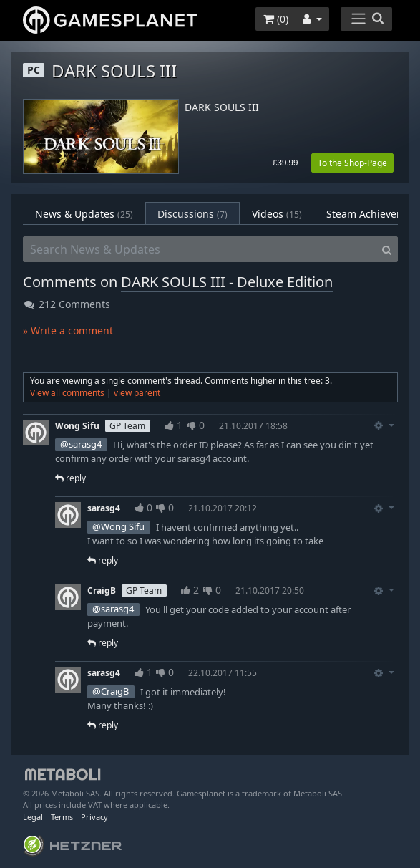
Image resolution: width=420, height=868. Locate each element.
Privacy (94, 817)
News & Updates (84, 214)
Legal (33, 817)
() (276, 19)
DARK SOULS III (222, 108)
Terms (62, 817)
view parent (137, 393)
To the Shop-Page (352, 163)
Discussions (192, 214)
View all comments (67, 393)
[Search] (387, 249)
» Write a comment (68, 331)
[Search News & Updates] (200, 249)
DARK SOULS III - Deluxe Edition (227, 282)
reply (70, 478)
